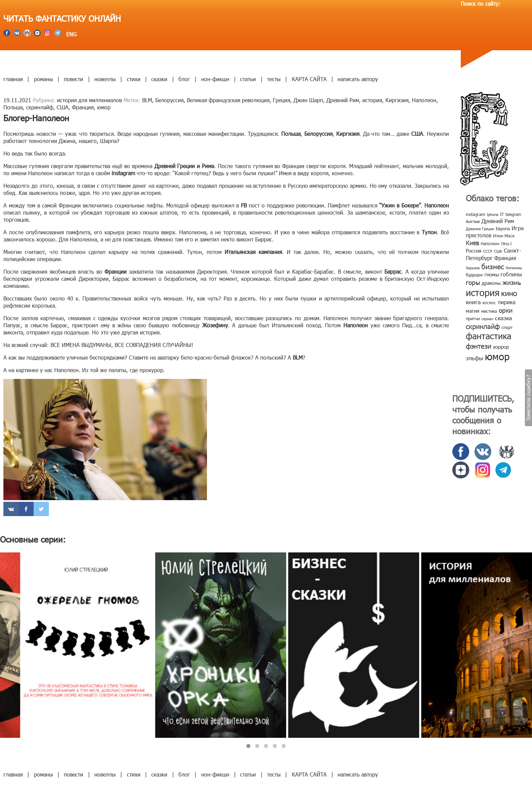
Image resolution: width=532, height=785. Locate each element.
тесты (274, 79)
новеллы (105, 79)
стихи (134, 79)
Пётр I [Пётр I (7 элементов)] (506, 244)
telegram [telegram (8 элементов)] (513, 214)
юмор (104, 107)
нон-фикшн (215, 79)
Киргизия (397, 100)
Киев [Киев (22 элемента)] (472, 243)
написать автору (358, 79)
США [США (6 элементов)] (498, 251)
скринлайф (40, 107)
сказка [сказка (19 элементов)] (503, 318)
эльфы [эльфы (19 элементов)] (474, 358)
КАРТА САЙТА (309, 79)
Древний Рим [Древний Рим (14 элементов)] (498, 221)
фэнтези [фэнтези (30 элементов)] (479, 346)
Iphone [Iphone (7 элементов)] (493, 214)
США (63, 107)
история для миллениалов (89, 100)
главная (13, 79)
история (372, 100)
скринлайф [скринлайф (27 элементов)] (483, 326)
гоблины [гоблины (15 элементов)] (511, 274)
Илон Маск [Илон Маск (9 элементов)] (504, 236)
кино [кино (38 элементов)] (509, 293)
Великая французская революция (228, 100)
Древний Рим (343, 100)
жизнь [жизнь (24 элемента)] (512, 282)
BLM (147, 100)
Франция (83, 107)
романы (43, 79)
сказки (159, 79)
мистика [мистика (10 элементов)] (489, 311)
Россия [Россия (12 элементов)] (474, 251)
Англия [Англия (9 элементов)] (473, 221)
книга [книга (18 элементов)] (473, 302)
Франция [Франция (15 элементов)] (505, 258)
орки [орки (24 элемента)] (506, 310)
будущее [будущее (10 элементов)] (474, 275)
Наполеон (424, 100)
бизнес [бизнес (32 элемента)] (493, 266)
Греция (281, 100)
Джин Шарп (308, 100)
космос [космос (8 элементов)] (489, 303)
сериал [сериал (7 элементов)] (487, 319)
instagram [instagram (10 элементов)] (476, 214)
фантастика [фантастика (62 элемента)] (489, 336)
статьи (248, 79)
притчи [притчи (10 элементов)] (473, 318)
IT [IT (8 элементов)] (502, 214)
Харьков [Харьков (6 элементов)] (473, 268)
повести (73, 79)
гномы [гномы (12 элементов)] (492, 274)
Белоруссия (169, 100)
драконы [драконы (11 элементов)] (491, 283)
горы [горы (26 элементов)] (473, 282)
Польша (13, 107)
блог (184, 79)
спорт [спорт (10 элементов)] (507, 327)
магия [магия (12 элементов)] (473, 311)
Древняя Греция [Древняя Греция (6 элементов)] (480, 229)
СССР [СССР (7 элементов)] (488, 251)
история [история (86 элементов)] (483, 292)
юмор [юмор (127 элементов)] (497, 356)
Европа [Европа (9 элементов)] (503, 229)
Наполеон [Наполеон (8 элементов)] (490, 243)
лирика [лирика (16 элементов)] (507, 302)
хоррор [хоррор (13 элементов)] (501, 347)
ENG (71, 34)
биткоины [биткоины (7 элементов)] (514, 268)
